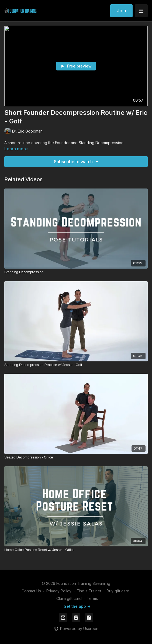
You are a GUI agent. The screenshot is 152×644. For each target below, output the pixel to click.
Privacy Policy (59, 591)
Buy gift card (118, 591)
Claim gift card (69, 598)
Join (121, 11)
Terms (92, 598)
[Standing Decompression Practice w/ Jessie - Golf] (76, 365)
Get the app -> (77, 606)
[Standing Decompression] (76, 272)
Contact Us (31, 591)
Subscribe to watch (77, 162)
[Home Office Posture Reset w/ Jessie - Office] (76, 550)
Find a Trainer (89, 591)
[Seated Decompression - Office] (76, 457)
